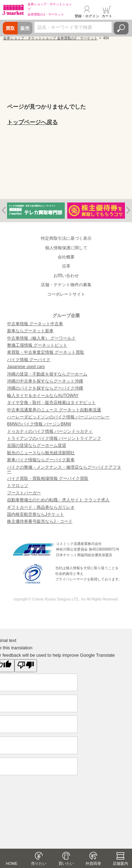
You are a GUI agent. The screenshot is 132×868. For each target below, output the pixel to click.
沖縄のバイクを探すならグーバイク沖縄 (45, 388)
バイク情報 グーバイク (29, 360)
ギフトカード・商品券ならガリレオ (41, 507)
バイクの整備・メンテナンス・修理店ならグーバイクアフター (64, 469)
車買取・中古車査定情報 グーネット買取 (46, 352)
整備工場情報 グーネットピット (37, 345)
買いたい (66, 863)
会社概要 (66, 257)
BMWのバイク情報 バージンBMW (39, 424)
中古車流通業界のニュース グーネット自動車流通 (54, 410)
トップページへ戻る (32, 122)
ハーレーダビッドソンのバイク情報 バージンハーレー (58, 417)
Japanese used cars (26, 367)
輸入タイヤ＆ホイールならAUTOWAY (43, 396)
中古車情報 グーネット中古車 (35, 324)
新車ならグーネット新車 (30, 331)
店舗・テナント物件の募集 (66, 285)
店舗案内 (120, 863)
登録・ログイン (87, 16)
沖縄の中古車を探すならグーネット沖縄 (45, 381)
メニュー (122, 12)
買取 (10, 28)
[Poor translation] (26, 666)
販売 (25, 28)
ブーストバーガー (24, 493)
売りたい (39, 863)
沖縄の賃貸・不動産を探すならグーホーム (47, 374)
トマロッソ (18, 486)
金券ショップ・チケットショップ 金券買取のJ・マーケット (50, 38)
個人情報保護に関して (66, 248)
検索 (121, 28)
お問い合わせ (66, 276)
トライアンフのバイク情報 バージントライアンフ (54, 438)
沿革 (66, 266)
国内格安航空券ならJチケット (36, 514)
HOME (12, 863)
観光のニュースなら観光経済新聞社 (41, 453)
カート (107, 16)
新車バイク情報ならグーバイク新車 (41, 460)
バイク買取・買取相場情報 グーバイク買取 (48, 478)
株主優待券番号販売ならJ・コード (40, 521)
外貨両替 (93, 863)
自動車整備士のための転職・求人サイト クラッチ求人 (58, 500)
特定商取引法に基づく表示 (66, 238)
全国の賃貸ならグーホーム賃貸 (37, 445)
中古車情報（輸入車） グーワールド (41, 338)
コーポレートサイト (66, 294)
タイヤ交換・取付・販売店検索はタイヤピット (51, 403)
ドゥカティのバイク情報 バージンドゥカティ (50, 431)
